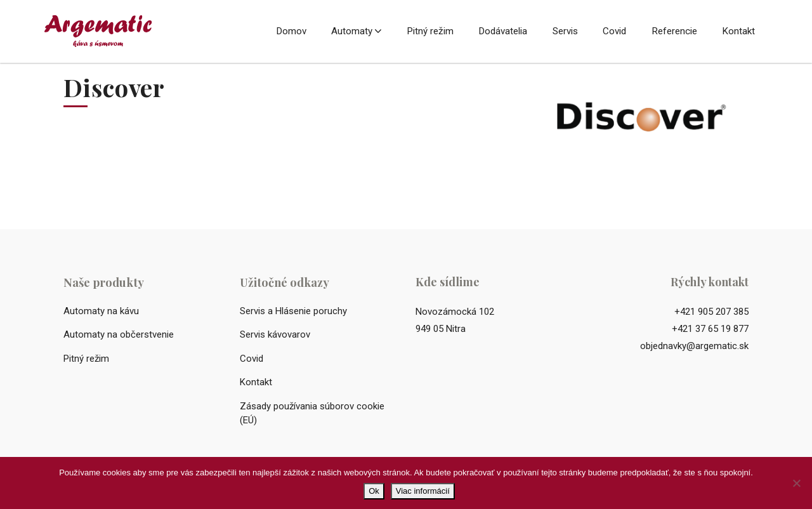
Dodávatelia (503, 31)
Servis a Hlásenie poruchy (293, 311)
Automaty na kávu (101, 311)
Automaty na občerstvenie (119, 334)
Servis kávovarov (275, 334)
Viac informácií (423, 491)
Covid (614, 31)
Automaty (352, 31)
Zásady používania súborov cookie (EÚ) (312, 413)
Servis (565, 31)
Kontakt (738, 31)
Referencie (674, 31)
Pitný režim (430, 31)
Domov (291, 31)
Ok (374, 491)
